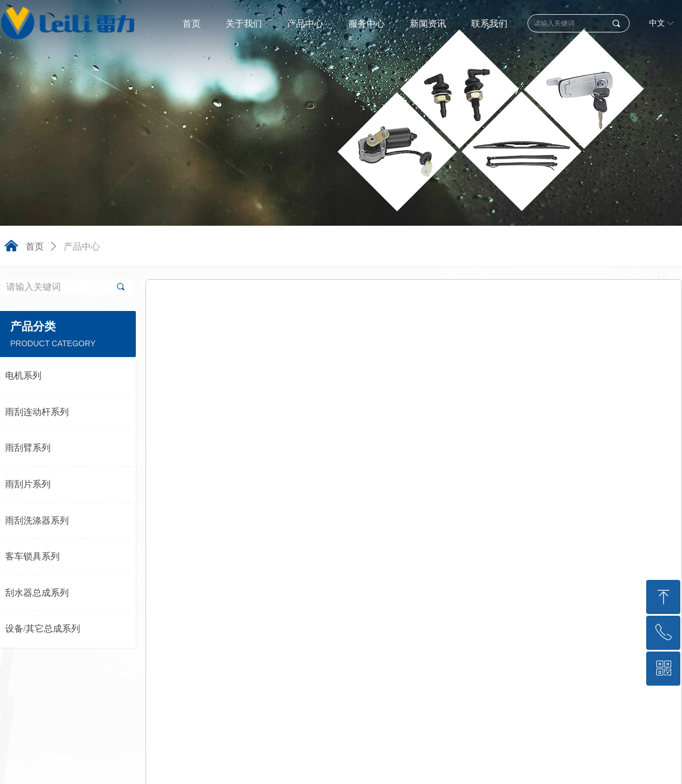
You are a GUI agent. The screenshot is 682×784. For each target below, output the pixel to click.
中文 (657, 23)
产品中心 (82, 246)
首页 (35, 246)
